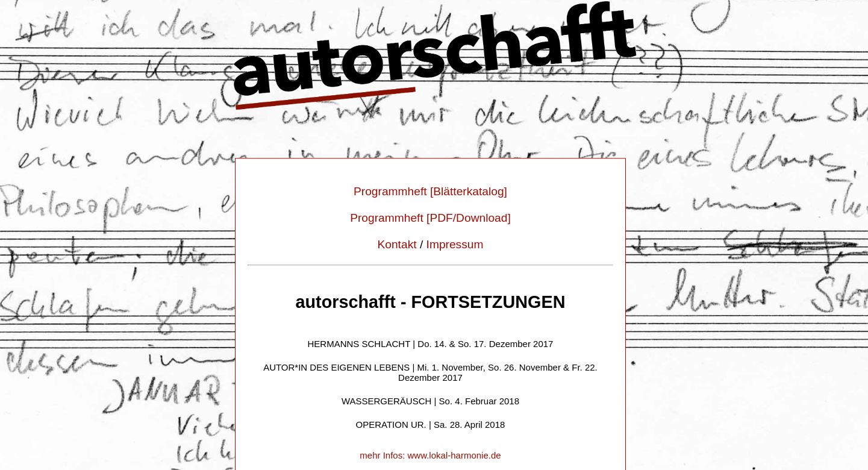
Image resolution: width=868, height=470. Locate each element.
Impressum (455, 245)
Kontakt (397, 245)
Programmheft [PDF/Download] (430, 218)
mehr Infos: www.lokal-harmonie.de (430, 456)
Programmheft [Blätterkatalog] (430, 192)
